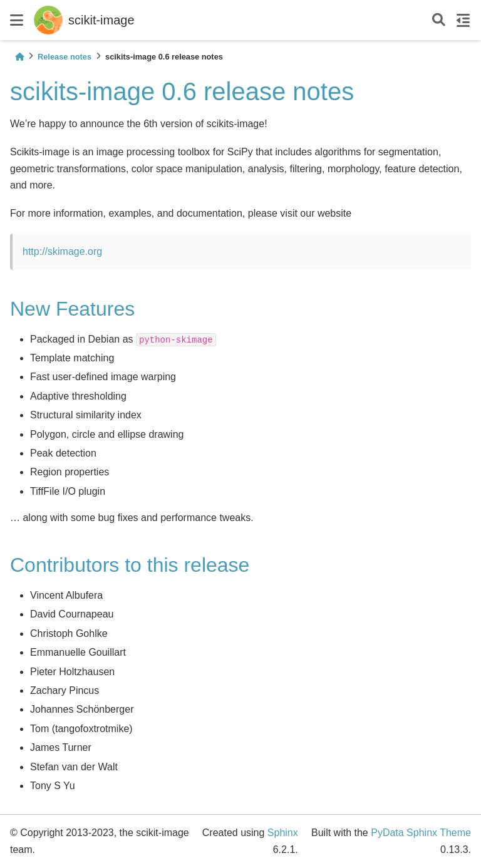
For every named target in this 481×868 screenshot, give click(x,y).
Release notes (65, 57)
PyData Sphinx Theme (421, 833)
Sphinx (283, 833)
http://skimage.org (62, 251)
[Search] (439, 20)
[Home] (19, 57)
